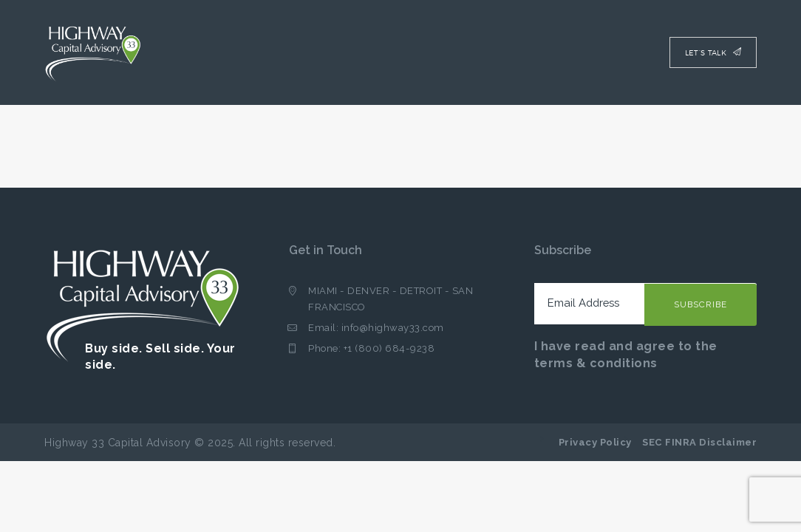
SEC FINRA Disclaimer (699, 442)
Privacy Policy (595, 442)
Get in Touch (325, 250)
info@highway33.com (393, 328)
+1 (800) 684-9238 (389, 348)
